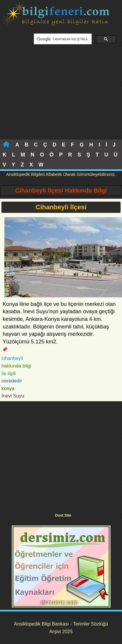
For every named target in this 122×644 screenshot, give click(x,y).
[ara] (62, 39)
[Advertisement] (60, 95)
